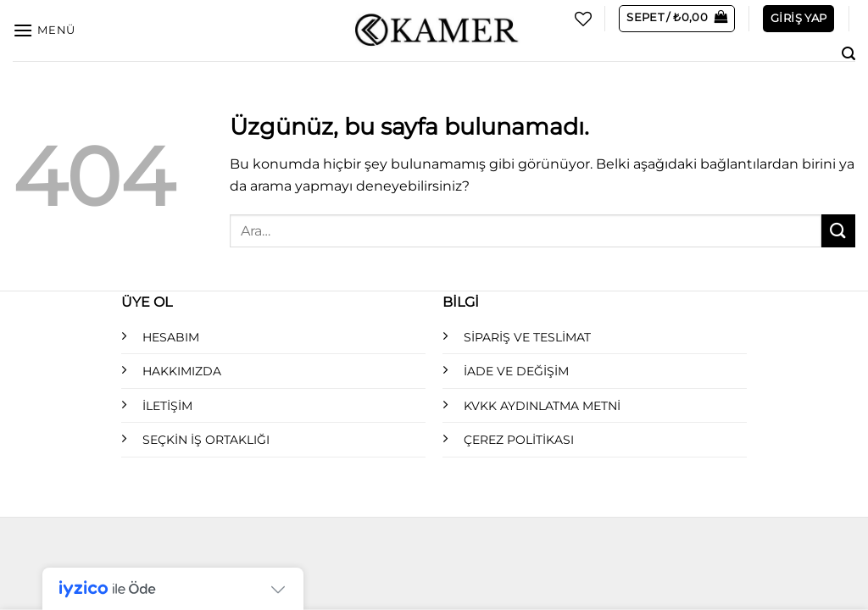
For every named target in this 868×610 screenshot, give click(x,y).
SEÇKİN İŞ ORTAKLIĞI (206, 440)
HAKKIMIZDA (182, 371)
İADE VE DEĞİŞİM (516, 371)
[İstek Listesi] (583, 19)
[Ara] (849, 54)
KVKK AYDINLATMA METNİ (542, 406)
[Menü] (44, 30)
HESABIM (171, 337)
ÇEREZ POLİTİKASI (519, 440)
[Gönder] (838, 231)
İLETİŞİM (167, 406)
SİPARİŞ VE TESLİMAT (527, 337)
